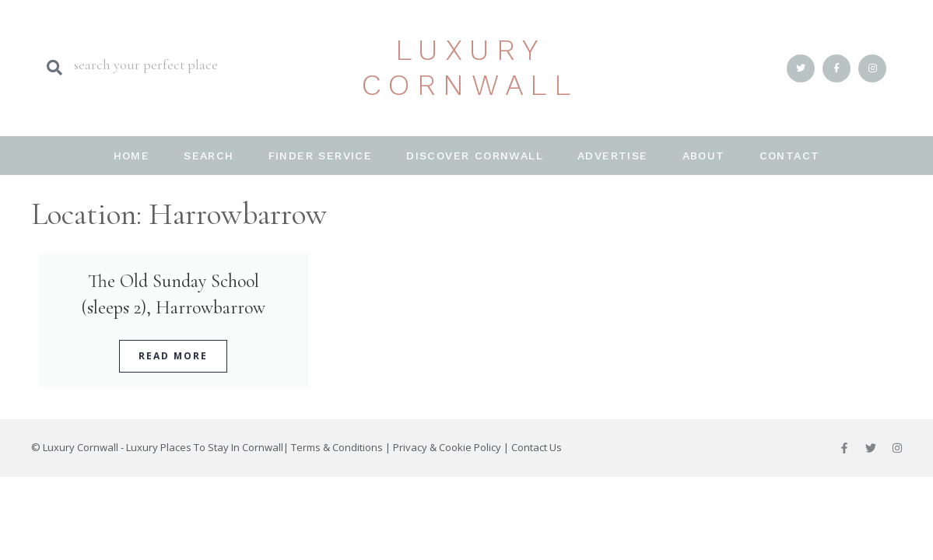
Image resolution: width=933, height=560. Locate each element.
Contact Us (537, 447)
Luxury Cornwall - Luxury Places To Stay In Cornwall (163, 447)
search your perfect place (146, 65)
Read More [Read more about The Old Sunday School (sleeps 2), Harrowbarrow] (173, 356)
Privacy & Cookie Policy (447, 447)
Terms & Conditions (337, 447)
